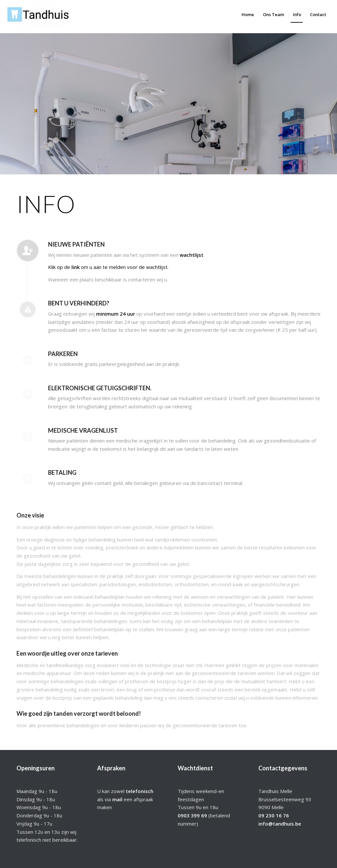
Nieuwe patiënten (76, 244)
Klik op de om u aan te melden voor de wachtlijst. (108, 267)
